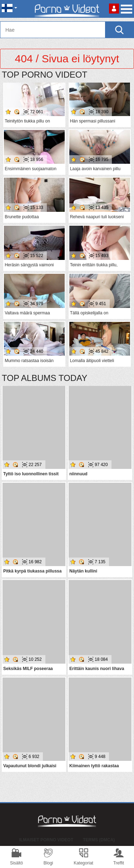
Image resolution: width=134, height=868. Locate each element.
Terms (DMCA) (99, 840)
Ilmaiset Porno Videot (46, 840)
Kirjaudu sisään (114, 9)
